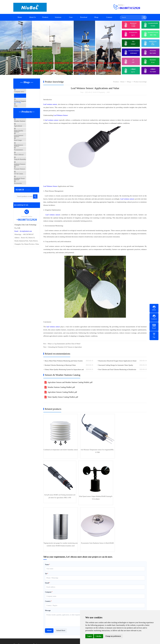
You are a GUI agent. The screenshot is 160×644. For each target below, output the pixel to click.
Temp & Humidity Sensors (27, 182)
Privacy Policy (38, 619)
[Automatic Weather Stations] (80, 48)
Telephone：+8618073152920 (100, 605)
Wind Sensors (23, 162)
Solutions (58, 18)
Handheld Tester (24, 208)
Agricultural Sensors (25, 136)
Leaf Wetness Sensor (60, 116)
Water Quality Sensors (26, 142)
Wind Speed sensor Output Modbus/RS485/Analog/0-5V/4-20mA (60, 495)
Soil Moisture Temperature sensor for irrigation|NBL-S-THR (95, 450)
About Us (33, 18)
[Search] (131, 17)
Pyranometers (23, 168)
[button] (77, 75)
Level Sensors (23, 149)
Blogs (96, 18)
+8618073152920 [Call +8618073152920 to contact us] (129, 8)
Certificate (17, 609)
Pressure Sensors (24, 195)
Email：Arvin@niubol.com (23, 264)
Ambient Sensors (24, 188)
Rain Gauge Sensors (25, 155)
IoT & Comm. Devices (26, 201)
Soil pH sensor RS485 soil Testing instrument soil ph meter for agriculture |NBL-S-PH (130, 450)
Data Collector (23, 175)
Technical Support (25, 106)
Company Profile (19, 599)
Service (16, 612)
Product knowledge (25, 99)
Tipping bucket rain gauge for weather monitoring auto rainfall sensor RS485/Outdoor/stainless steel (95, 495)
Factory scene (18, 602)
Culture (16, 606)
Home (20, 18)
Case (71, 18)
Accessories (23, 214)
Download (84, 18)
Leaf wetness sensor (50, 105)
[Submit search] (144, 17)
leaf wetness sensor (52, 121)
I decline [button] (98, 636)
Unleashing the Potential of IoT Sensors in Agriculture (65, 348)
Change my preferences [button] (113, 636)
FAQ (20, 112)
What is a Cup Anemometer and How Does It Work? (64, 344)
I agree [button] (89, 636)
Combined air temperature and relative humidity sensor (60, 450)
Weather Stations (24, 129)
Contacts (109, 18)
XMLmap (76, 641)
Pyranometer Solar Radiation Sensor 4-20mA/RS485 (130, 495)
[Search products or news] (27, 229)
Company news (24, 93)
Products (45, 18)
